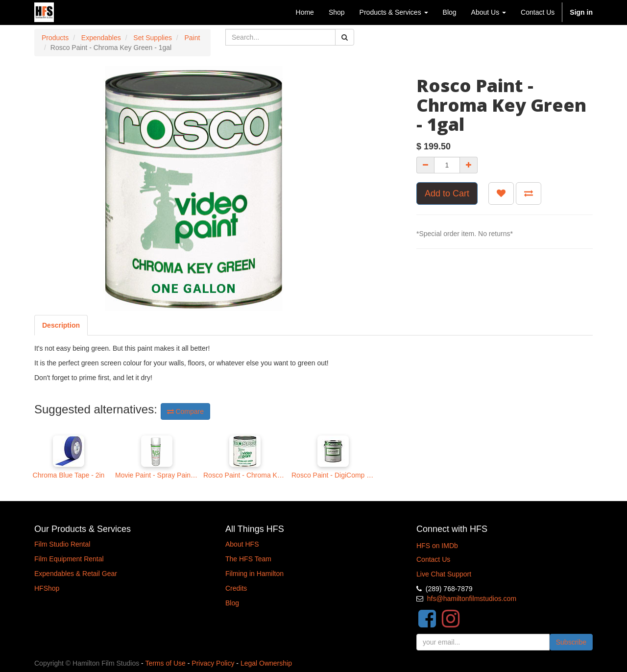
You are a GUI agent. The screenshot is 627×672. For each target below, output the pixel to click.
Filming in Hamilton (254, 574)
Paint (193, 38)
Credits (236, 588)
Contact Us (433, 559)
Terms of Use (165, 663)
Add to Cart (447, 193)
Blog (232, 603)
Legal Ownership (266, 663)
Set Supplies (153, 38)
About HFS (242, 544)
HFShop (47, 588)
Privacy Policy (213, 663)
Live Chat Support (444, 574)
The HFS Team (248, 559)
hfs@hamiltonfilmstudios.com (472, 599)
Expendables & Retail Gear (76, 574)
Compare (185, 411)
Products (55, 38)
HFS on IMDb (437, 546)
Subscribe (571, 642)
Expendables (101, 38)
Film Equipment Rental (69, 559)
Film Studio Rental (62, 544)
